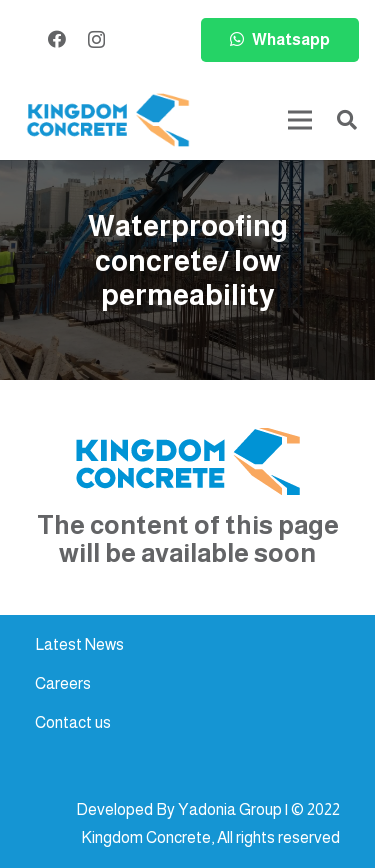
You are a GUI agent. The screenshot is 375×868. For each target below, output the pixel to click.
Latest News (79, 644)
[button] (347, 120)
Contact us (73, 722)
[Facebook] (57, 39)
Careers (63, 683)
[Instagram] (96, 40)
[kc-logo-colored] (108, 120)
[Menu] (300, 120)
